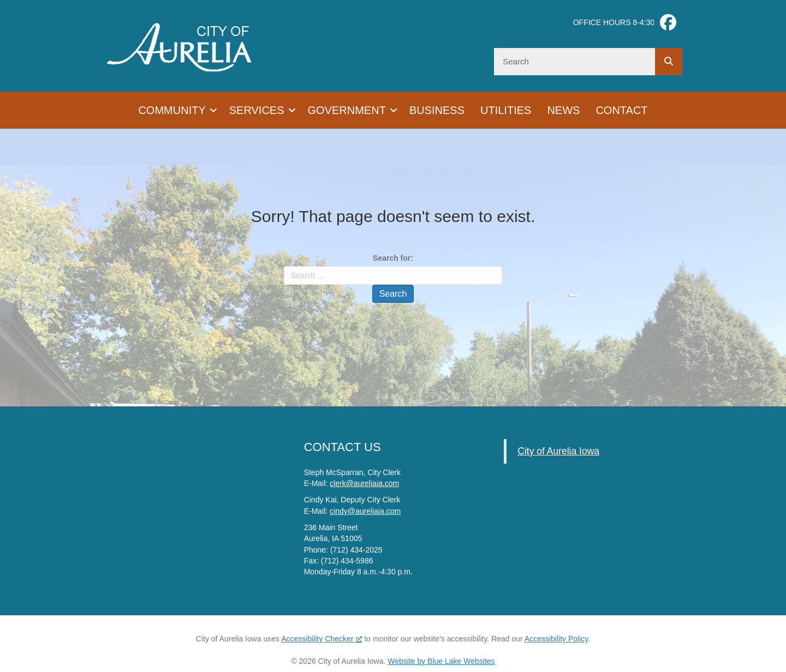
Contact (621, 110)
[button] (213, 110)
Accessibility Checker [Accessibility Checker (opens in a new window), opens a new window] (321, 639)
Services (257, 110)
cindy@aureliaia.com (365, 511)
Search (393, 294)
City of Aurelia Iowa (558, 451)
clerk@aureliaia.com (364, 483)
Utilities (506, 110)
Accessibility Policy (556, 639)
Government (347, 110)
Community (172, 110)
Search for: (393, 258)
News (563, 110)
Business (437, 110)
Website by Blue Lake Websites (441, 661)
